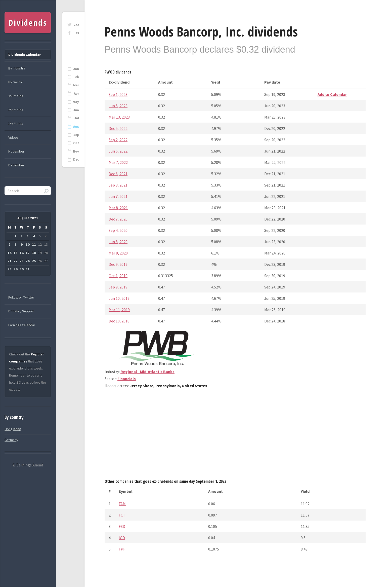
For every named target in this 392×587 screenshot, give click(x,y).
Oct (76, 143)
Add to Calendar (332, 94)
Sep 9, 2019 (118, 287)
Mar (76, 85)
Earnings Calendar (22, 325)
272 (76, 25)
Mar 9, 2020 (118, 253)
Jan (76, 69)
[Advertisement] (235, 435)
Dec (76, 159)
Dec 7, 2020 (118, 219)
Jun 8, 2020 (118, 242)
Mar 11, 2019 (119, 310)
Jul (77, 118)
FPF (122, 549)
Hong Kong (13, 429)
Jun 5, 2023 (118, 106)
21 (10, 261)
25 (34, 261)
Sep (76, 135)
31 (28, 269)
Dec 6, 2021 (118, 174)
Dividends (28, 23)
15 (16, 253)
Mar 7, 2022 (118, 162)
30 (22, 269)
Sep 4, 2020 (118, 230)
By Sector (16, 82)
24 (28, 261)
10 (28, 244)
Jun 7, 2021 (118, 196)
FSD (122, 526)
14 (10, 253)
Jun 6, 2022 (118, 151)
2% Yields (16, 110)
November (16, 151)
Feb (76, 77)
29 (16, 269)
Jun (76, 110)
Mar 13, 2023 (119, 117)
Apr (76, 94)
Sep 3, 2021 (118, 185)
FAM (122, 504)
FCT (122, 515)
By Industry (17, 68)
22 (16, 261)
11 (34, 244)
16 (22, 253)
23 (77, 33)
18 (34, 253)
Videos (13, 137)
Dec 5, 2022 (118, 128)
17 (28, 253)
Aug (76, 126)
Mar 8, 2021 (118, 208)
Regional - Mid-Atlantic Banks (147, 372)
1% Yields (16, 124)
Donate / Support (21, 311)
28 (10, 269)
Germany (11, 440)
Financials (127, 379)
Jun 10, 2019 (119, 298)
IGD (122, 538)
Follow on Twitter (21, 297)
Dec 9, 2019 (118, 264)
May (76, 102)
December (16, 165)
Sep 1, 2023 (118, 94)
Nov (76, 151)
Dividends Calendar (25, 55)
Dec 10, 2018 (119, 321)
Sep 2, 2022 (118, 140)
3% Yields (16, 96)
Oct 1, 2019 (118, 276)
